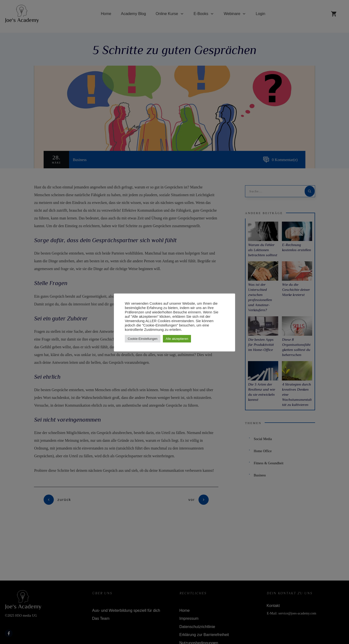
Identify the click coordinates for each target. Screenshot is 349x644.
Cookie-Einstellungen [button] (143, 339)
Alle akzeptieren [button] (177, 339)
